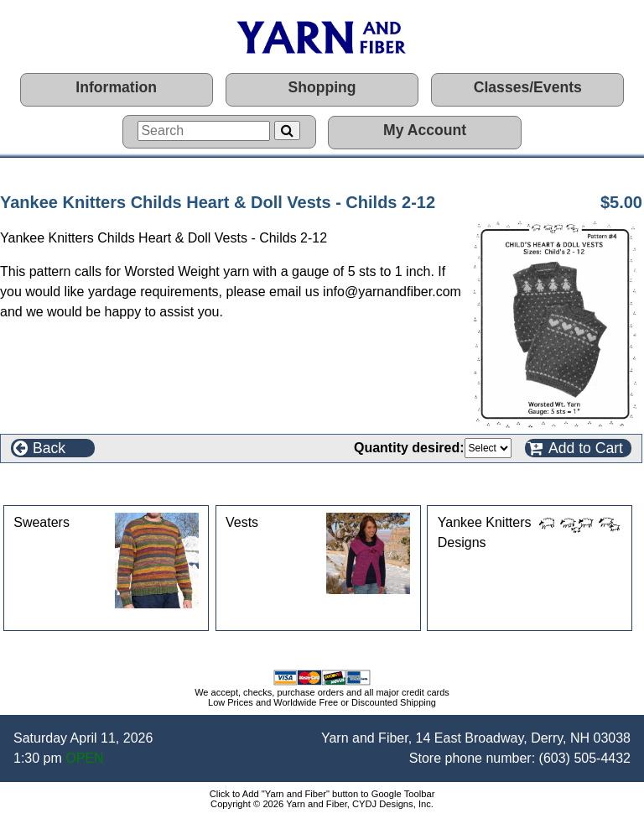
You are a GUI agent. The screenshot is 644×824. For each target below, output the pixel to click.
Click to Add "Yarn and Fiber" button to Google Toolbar (322, 794)
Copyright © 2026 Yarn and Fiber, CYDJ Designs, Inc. (322, 804)
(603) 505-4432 (585, 758)
